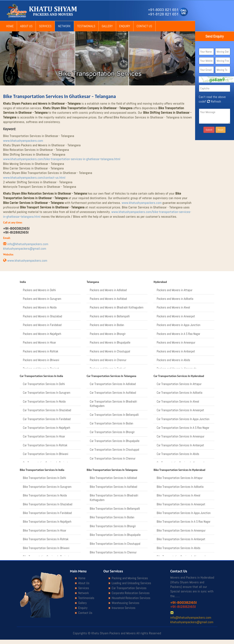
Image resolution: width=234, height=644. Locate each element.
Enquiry (125, 26)
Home (10, 26)
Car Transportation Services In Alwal (178, 401)
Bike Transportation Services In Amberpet (181, 539)
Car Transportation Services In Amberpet (180, 445)
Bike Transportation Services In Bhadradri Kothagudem (114, 497)
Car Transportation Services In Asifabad (113, 393)
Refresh (214, 101)
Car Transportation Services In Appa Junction (183, 419)
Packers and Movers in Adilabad (108, 290)
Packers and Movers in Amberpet (176, 351)
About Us (26, 26)
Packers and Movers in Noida (40, 307)
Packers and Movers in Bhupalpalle (110, 342)
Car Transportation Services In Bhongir (112, 432)
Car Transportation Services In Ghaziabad (47, 410)
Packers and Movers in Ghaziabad (43, 316)
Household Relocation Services (131, 598)
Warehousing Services (126, 603)
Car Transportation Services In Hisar (44, 436)
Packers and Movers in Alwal (173, 307)
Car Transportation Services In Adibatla (179, 393)
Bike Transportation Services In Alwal (178, 495)
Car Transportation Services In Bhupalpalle (115, 441)
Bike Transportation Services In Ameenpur (181, 530)
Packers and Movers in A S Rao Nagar (178, 334)
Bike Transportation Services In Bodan (112, 517)
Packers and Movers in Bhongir (108, 334)
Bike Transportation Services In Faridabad (47, 513)
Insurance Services (124, 608)
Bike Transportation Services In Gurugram (47, 487)
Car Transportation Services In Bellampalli (114, 415)
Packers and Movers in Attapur (175, 290)
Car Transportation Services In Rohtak (45, 445)
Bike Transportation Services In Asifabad (113, 487)
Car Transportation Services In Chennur (113, 458)
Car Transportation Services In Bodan (112, 423)
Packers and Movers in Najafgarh (42, 334)
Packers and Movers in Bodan (107, 325)
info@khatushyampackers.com (28, 244)
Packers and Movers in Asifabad (108, 299)
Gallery (107, 26)
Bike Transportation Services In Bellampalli (115, 509)
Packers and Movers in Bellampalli (110, 316)
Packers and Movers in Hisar (40, 342)
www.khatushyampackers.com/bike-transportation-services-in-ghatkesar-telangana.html (62, 159)
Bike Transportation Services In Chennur (113, 552)
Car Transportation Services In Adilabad (113, 384)
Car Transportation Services (129, 588)
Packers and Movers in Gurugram (42, 299)
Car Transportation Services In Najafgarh (47, 428)
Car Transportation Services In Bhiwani (46, 454)
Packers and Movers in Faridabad (42, 325)
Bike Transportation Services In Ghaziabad (48, 504)
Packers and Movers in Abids (173, 360)
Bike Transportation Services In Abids (178, 548)
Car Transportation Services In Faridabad (47, 419)
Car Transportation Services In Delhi (44, 384)
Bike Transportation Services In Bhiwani (46, 548)
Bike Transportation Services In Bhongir (113, 526)
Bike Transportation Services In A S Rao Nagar (184, 522)
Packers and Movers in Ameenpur (176, 342)
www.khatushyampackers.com (23, 141)
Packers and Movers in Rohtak (41, 351)
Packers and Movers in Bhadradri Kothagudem (117, 307)
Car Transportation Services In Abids (178, 454)
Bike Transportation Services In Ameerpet (181, 504)
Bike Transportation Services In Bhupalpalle (115, 535)
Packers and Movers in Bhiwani (41, 360)
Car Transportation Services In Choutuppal (115, 450)
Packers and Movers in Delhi (39, 290)
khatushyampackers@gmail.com (25, 249)
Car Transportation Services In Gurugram (47, 393)
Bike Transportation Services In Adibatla (180, 487)
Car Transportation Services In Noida (44, 401)
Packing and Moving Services (130, 578)
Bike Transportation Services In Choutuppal (115, 544)
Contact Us (144, 26)
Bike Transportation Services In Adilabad (113, 478)
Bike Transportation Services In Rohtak (46, 539)
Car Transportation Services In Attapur (179, 384)
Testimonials (86, 26)
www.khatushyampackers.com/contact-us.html (34, 178)
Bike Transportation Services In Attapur (180, 478)
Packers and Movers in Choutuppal (110, 351)
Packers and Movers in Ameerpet (176, 316)
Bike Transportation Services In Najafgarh (47, 522)
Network (64, 26)
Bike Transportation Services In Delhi (45, 478)
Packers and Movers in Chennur (108, 360)
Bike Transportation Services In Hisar (45, 530)
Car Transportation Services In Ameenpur (181, 436)
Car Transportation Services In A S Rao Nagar (183, 428)
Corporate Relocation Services (131, 593)
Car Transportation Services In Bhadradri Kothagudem (113, 404)
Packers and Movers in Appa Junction (178, 325)
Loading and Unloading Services (131, 583)
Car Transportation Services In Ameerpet (180, 410)
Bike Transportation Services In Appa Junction (184, 513)
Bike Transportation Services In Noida (45, 495)
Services (45, 26)
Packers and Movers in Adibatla (175, 299)
